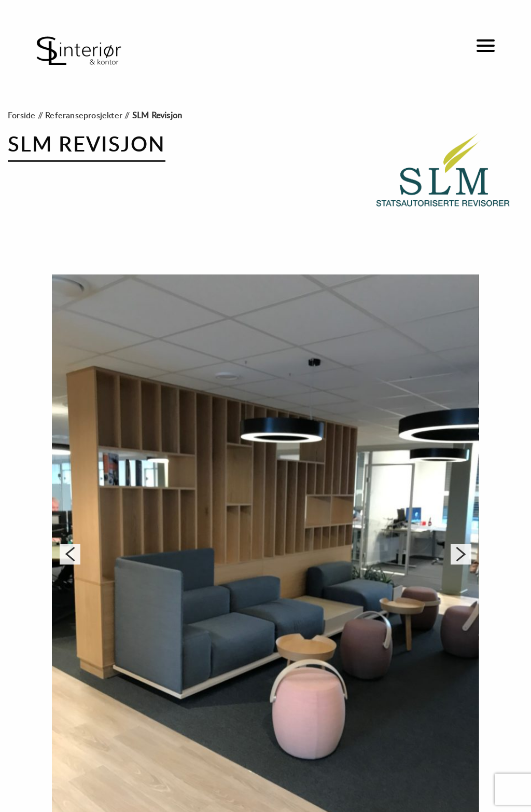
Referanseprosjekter (84, 116)
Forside (22, 116)
